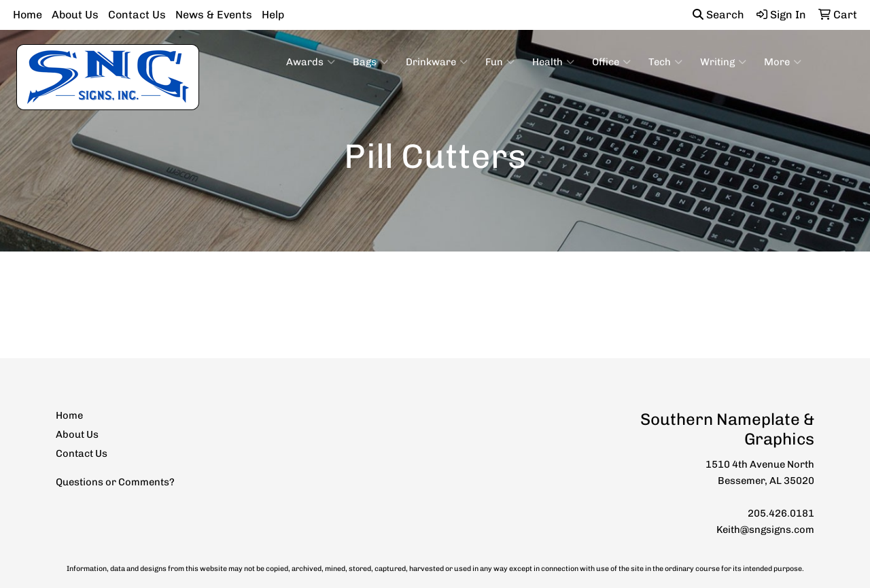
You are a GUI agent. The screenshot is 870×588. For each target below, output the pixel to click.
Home (28, 15)
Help (273, 15)
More (783, 62)
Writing (723, 62)
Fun (500, 62)
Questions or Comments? (115, 482)
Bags (370, 62)
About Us (75, 15)
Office (611, 62)
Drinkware (437, 62)
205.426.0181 (781, 513)
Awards (311, 62)
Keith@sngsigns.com (765, 530)
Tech (665, 62)
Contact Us (137, 15)
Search (718, 15)
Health (553, 62)
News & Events (214, 15)
